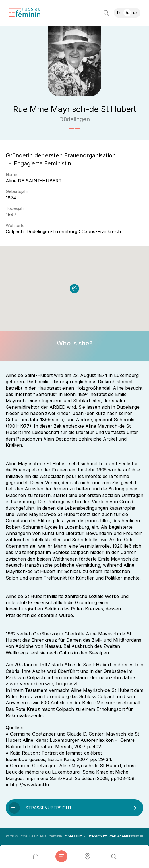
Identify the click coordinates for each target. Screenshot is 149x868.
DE (127, 13)
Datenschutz (96, 836)
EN (136, 13)
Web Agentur (119, 836)
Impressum (73, 836)
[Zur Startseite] (24, 12)
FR (119, 13)
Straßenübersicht (49, 808)
